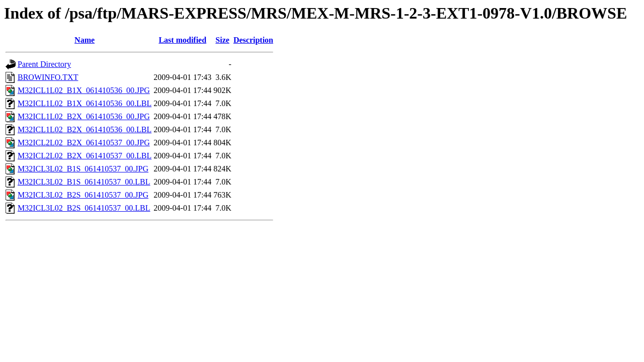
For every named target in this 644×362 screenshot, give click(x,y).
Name (85, 40)
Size (222, 40)
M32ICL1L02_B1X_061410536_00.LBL (85, 103)
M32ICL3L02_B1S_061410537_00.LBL (84, 182)
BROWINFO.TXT (48, 77)
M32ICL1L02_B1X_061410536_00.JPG (84, 90)
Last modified (182, 40)
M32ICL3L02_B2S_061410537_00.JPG (83, 195)
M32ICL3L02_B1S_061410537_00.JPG (83, 169)
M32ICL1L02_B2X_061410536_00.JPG (84, 116)
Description (253, 40)
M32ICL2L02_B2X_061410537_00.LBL (85, 156)
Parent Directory (44, 64)
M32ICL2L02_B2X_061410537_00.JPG (84, 143)
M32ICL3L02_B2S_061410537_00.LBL (84, 208)
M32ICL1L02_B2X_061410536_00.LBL (85, 129)
